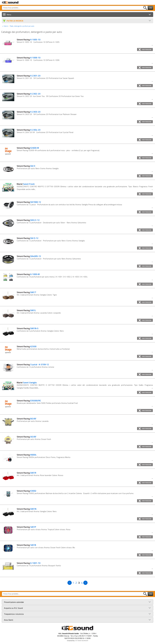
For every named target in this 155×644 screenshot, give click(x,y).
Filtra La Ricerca (15, 21)
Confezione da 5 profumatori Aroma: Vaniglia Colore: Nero (40, 331)
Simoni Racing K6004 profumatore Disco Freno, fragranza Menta (43, 457)
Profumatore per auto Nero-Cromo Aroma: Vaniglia (38, 168)
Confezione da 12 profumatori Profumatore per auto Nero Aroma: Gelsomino (49, 259)
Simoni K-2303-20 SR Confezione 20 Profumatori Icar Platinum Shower (47, 114)
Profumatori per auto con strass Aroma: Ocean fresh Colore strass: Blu (46, 547)
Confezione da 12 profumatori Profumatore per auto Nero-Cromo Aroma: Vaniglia (51, 241)
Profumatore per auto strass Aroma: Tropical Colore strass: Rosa (43, 529)
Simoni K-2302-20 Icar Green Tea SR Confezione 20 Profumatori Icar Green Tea (50, 96)
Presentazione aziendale (14, 602)
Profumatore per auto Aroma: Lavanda (33, 421)
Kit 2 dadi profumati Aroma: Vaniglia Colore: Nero (37, 511)
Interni (6, 26)
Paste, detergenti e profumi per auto (22, 26)
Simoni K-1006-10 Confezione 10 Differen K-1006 (38, 60)
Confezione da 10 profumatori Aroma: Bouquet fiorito (39, 565)
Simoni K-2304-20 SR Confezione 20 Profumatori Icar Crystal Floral (45, 132)
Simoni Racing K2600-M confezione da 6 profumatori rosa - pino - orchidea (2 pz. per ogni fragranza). (58, 150)
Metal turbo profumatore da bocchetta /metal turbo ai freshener (43, 349)
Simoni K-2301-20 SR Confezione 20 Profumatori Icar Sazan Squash (45, 78)
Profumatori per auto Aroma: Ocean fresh (34, 439)
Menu (9, 15)
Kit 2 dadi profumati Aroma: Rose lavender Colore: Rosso (40, 475)
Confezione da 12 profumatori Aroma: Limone (35, 367)
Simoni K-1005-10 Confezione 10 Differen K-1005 (38, 42)
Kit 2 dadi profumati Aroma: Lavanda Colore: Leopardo (39, 313)
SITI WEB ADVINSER (82, 641)
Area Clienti (9, 620)
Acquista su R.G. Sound (13, 608)
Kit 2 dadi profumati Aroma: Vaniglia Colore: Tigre (37, 295)
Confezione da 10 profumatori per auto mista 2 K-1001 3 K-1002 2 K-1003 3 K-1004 (52, 277)
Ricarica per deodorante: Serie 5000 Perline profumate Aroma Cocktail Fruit (47, 403)
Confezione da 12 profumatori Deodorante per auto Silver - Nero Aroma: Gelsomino (51, 223)
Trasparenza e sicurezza (14, 614)
